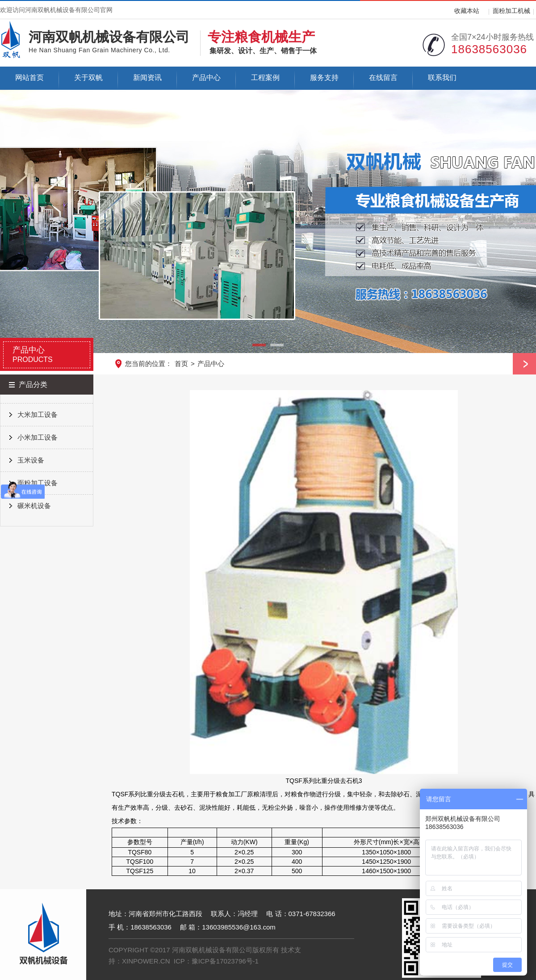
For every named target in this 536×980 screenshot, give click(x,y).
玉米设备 (31, 460)
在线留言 (383, 78)
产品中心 (206, 78)
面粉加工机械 (511, 11)
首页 (181, 364)
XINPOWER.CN (146, 961)
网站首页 (29, 78)
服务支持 (324, 78)
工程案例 (265, 78)
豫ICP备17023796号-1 (225, 961)
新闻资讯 (147, 78)
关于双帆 (88, 78)
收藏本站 (467, 11)
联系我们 (442, 78)
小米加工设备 (38, 437)
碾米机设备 (34, 506)
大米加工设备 (38, 414)
